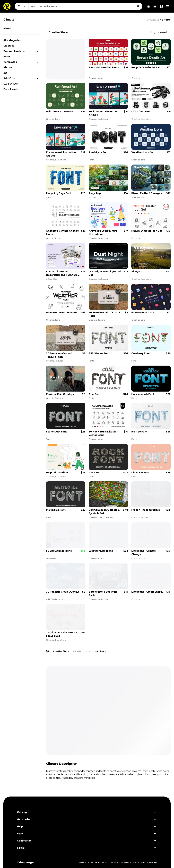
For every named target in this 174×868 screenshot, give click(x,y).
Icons (100, 78)
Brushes (59, 599)
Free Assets (11, 89)
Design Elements (106, 517)
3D (5, 73)
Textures (102, 320)
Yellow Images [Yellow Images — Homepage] (26, 862)
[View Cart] (149, 6)
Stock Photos (95, 197)
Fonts (7, 57)
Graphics (9, 46)
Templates (10, 62)
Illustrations (103, 119)
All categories (12, 40)
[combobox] (85, 6)
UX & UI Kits (10, 84)
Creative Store (58, 32)
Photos (8, 67)
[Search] (138, 6)
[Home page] (47, 651)
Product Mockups (14, 51)
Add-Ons (9, 78)
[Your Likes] (155, 6)
